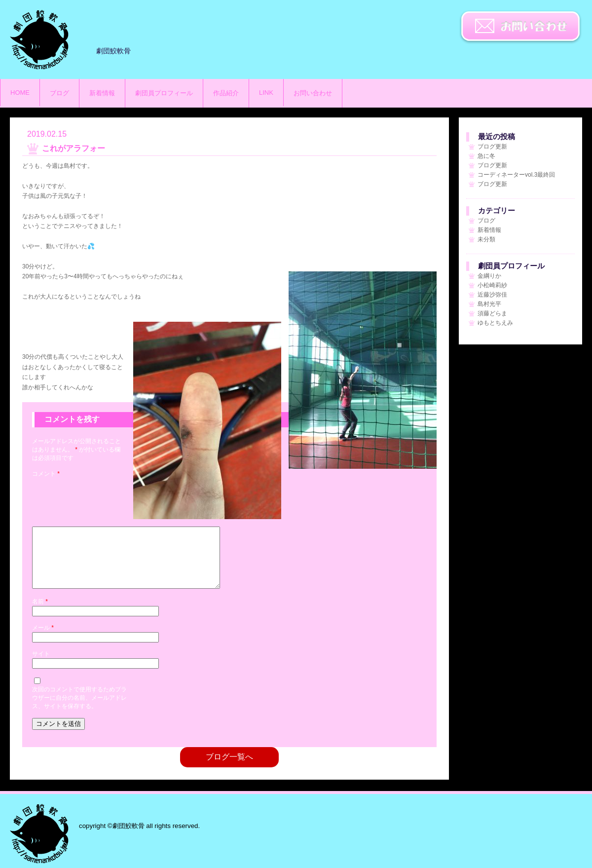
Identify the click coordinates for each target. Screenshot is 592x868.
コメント (46, 474)
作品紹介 (226, 93)
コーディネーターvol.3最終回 (516, 175)
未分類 (486, 239)
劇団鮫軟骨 (39, 833)
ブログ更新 (492, 147)
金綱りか (489, 276)
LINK (266, 93)
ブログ (59, 93)
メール (43, 640)
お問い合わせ (520, 27)
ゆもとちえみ (495, 323)
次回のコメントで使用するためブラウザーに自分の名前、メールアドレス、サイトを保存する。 (79, 710)
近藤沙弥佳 (492, 295)
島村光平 (489, 304)
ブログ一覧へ (229, 769)
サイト (41, 666)
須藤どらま (492, 313)
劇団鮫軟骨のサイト (39, 39)
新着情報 (102, 93)
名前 (40, 613)
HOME (20, 93)
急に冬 (486, 156)
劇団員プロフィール (164, 93)
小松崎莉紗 (492, 285)
